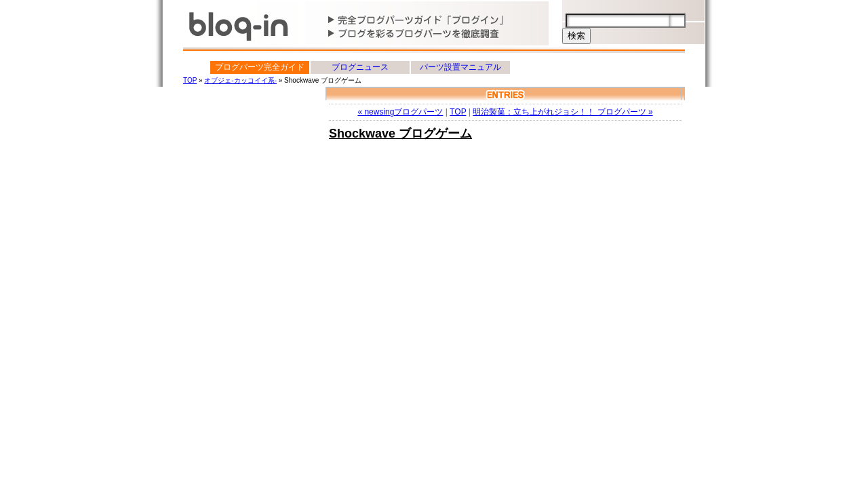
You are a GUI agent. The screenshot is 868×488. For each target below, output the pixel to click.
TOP (190, 80)
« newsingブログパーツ (400, 112)
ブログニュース (360, 67)
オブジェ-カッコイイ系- (240, 80)
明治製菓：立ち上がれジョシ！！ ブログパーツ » (563, 112)
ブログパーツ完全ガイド (260, 67)
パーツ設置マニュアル (460, 67)
